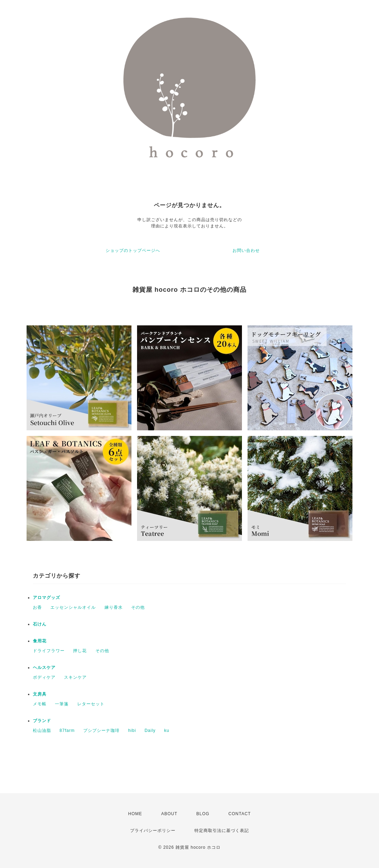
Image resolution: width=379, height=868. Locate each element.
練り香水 (114, 607)
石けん (40, 624)
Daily (150, 731)
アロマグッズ (47, 598)
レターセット (91, 704)
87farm (67, 731)
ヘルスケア (44, 668)
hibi (132, 731)
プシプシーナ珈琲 (101, 731)
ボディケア (44, 677)
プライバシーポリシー (153, 831)
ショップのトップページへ (133, 250)
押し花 (80, 651)
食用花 (40, 641)
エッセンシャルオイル (73, 607)
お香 (37, 607)
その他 (138, 607)
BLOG (203, 814)
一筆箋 (62, 704)
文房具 (40, 694)
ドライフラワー (49, 651)
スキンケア (75, 677)
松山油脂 (42, 731)
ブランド (42, 721)
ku (167, 731)
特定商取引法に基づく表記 (222, 831)
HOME (135, 814)
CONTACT (239, 814)
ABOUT (169, 814)
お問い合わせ (246, 250)
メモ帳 (40, 704)
